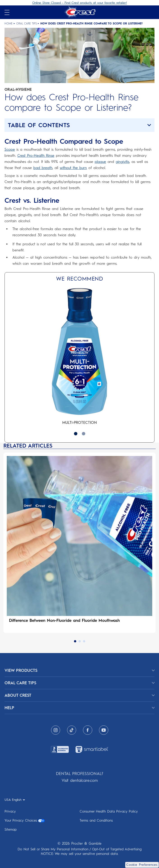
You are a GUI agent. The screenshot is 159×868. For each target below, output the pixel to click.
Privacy (10, 811)
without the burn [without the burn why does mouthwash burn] (73, 168)
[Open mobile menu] (7, 12)
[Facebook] (88, 730)
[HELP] (79, 708)
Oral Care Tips (26, 24)
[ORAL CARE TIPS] (79, 683)
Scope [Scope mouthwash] (10, 149)
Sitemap (11, 830)
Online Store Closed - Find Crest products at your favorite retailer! (79, 3)
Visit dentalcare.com (80, 780)
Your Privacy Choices (25, 820)
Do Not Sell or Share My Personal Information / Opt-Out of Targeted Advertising (80, 849)
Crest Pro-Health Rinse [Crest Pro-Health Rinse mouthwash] (36, 156)
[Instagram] (56, 730)
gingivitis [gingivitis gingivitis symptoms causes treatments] (122, 162)
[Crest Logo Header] (79, 12)
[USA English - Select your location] (15, 800)
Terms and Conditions (96, 820)
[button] (79, 125)
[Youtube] (104, 730)
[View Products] (79, 670)
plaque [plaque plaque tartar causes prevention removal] (100, 162)
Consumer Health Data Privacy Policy (109, 811)
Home (9, 24)
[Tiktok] (72, 730)
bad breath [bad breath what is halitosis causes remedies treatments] (43, 168)
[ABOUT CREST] (79, 695)
